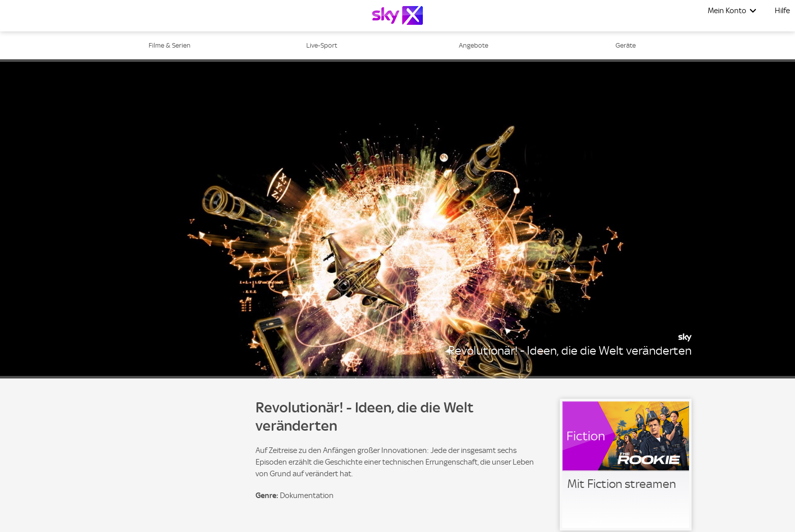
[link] (626, 465)
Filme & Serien (170, 45)
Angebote (474, 45)
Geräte (626, 45)
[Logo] (397, 15)
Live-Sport (322, 45)
